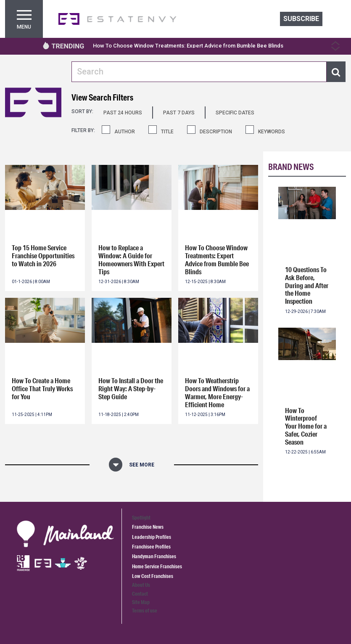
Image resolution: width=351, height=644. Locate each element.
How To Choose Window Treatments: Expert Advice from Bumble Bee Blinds (188, 46)
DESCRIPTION (216, 132)
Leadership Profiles (152, 537)
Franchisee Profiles (151, 547)
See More (142, 465)
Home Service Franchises (157, 566)
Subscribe (301, 19)
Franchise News (148, 527)
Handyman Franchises (154, 556)
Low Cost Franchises (153, 576)
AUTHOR (125, 132)
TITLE (167, 132)
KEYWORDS (272, 132)
